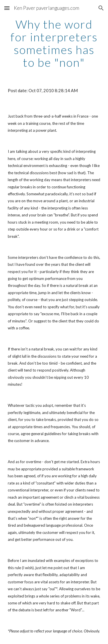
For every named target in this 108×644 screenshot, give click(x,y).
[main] (54, 43)
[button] (7, 8)
